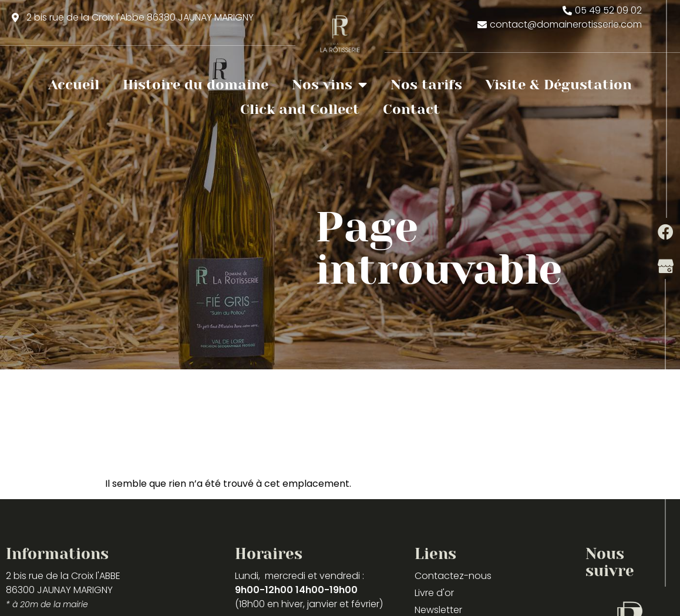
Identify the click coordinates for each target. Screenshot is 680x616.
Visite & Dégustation (559, 85)
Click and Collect (300, 109)
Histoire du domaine (196, 85)
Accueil (74, 85)
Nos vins (329, 85)
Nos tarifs (426, 85)
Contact (411, 109)
